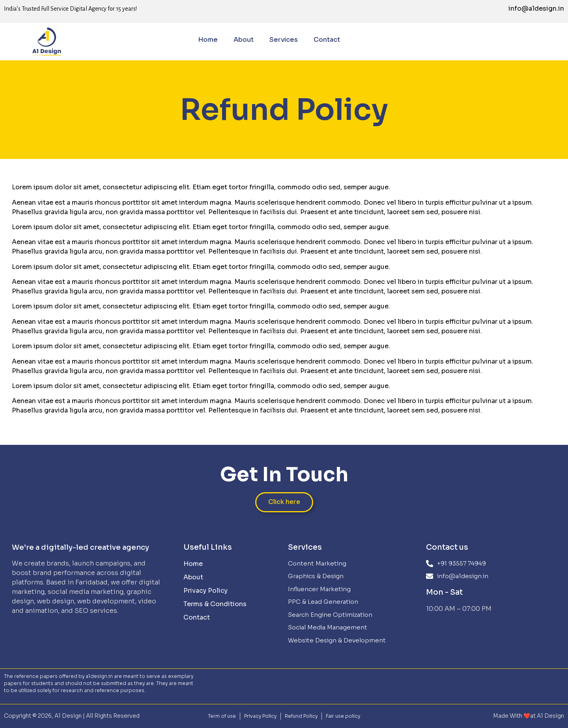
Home (208, 40)
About (244, 40)
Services (284, 40)
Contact (327, 40)
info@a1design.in (536, 8)
